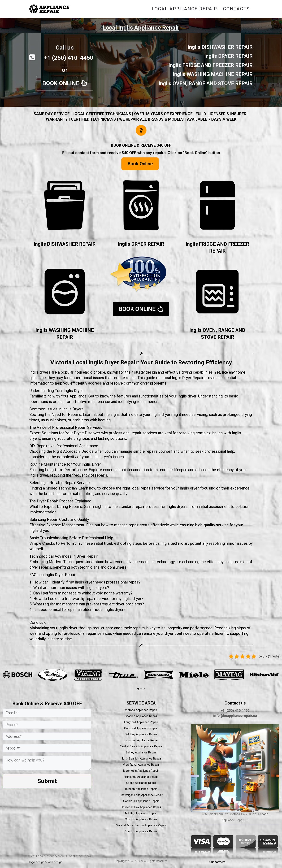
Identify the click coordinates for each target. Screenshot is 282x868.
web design (55, 862)
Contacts (236, 9)
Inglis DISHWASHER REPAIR (65, 244)
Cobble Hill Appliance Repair (141, 801)
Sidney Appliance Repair (141, 752)
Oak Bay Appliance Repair (141, 734)
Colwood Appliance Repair (141, 728)
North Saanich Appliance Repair (141, 759)
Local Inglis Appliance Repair (141, 28)
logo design (37, 862)
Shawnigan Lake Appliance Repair (141, 795)
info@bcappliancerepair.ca (235, 716)
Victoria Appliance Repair (141, 710)
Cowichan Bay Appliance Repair (141, 807)
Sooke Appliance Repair (141, 783)
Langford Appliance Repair (141, 722)
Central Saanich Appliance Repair (141, 746)
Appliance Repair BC (235, 820)
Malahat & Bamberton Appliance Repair (141, 825)
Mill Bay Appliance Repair (141, 813)
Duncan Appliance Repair (141, 789)
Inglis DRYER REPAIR (141, 244)
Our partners (217, 862)
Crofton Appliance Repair (141, 819)
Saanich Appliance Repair (141, 716)
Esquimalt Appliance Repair (141, 740)
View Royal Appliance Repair (141, 765)
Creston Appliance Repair (141, 831)
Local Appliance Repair (184, 9)
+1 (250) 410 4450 (235, 710)
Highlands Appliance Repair (141, 777)
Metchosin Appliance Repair (141, 771)
